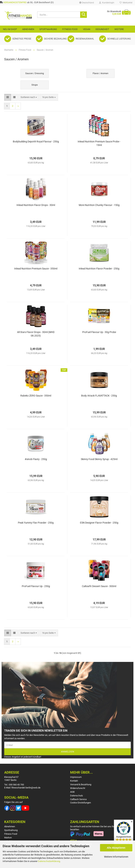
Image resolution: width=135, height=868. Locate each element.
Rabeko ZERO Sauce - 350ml (36, 396)
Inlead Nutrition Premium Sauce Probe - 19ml (99, 143)
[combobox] (29, 97)
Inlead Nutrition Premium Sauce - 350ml (36, 269)
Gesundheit (102, 29)
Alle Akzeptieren (116, 848)
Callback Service (78, 799)
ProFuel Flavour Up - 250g (36, 586)
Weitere (119, 29)
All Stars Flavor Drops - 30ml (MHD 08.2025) (36, 334)
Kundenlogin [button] (107, 3)
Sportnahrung (48, 29)
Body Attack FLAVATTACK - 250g (99, 396)
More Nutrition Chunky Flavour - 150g (99, 205)
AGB (72, 792)
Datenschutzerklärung (49, 861)
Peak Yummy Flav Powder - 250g (36, 523)
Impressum (76, 777)
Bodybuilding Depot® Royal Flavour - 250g (36, 142)
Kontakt (74, 781)
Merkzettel (126, 3)
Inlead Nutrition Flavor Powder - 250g (99, 269)
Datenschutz (76, 796)
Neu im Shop (10, 29)
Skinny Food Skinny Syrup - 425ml (99, 459)
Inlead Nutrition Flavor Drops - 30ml (36, 205)
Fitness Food (70, 29)
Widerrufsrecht (78, 788)
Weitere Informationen (116, 857)
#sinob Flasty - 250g (36, 459)
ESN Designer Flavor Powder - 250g (99, 523)
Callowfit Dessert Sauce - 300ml (99, 586)
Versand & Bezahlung (81, 784)
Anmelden (68, 752)
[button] (87, 3)
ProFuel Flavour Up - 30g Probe (99, 332)
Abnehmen (28, 29)
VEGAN (87, 29)
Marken (8, 838)
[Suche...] (83, 15)
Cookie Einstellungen (81, 803)
